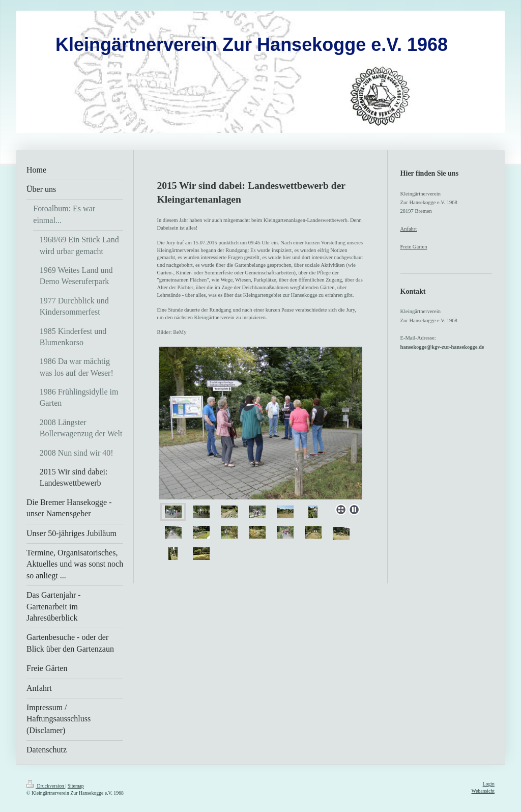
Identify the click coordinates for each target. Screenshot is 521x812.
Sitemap (76, 786)
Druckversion (46, 786)
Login (489, 784)
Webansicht (483, 791)
